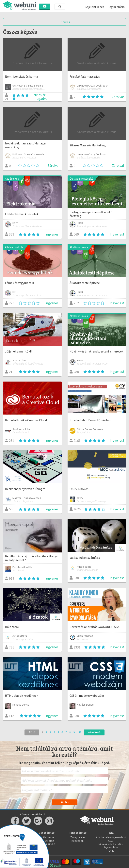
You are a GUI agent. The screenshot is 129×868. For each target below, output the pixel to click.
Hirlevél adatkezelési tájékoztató (111, 846)
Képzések (78, 841)
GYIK (111, 851)
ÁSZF (111, 841)
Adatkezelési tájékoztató (111, 837)
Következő (94, 732)
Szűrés (64, 22)
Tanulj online (78, 837)
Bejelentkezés (94, 7)
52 (80, 732)
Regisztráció (116, 7)
